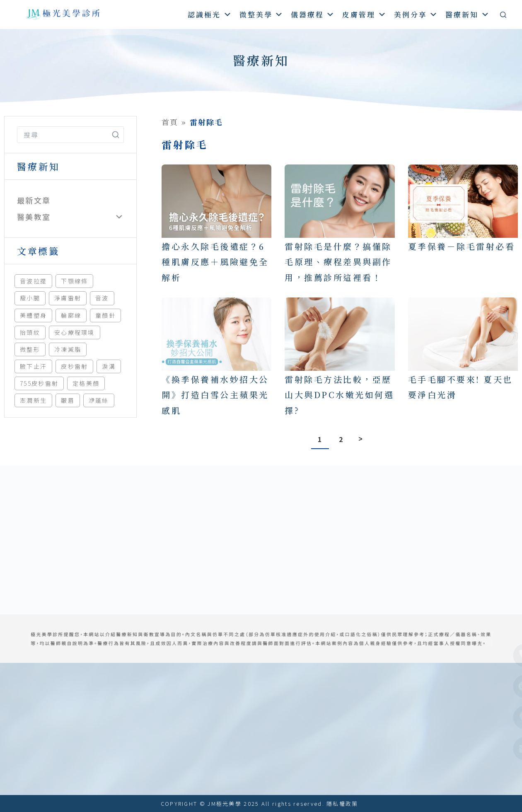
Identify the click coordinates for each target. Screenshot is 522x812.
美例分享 (416, 14)
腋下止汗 (33, 366)
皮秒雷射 (74, 366)
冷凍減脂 (68, 349)
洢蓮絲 (99, 400)
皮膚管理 (364, 14)
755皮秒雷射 (39, 383)
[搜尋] (503, 15)
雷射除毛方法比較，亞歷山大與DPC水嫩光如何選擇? (339, 395)
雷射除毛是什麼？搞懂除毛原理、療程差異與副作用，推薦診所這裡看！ (338, 262)
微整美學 (262, 14)
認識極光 (210, 14)
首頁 (170, 122)
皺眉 (68, 400)
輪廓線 (71, 315)
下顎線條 (74, 281)
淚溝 (109, 366)
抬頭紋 (30, 332)
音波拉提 (33, 281)
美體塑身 (33, 315)
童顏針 (105, 315)
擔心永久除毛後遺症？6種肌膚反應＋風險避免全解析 (215, 262)
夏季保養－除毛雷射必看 (462, 246)
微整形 (30, 349)
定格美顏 (86, 383)
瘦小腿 (30, 298)
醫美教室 (34, 217)
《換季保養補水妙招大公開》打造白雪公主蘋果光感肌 (215, 395)
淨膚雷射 (68, 298)
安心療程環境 (75, 332)
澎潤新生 (33, 400)
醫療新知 (468, 14)
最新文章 (34, 200)
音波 (102, 298)
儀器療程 (313, 14)
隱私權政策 (342, 804)
